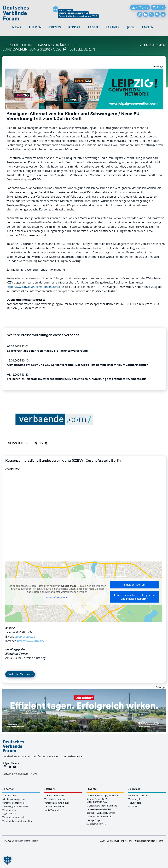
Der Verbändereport (54, 795)
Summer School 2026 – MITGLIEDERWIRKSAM (97, 801)
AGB (103, 841)
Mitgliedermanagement (14, 799)
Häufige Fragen (94, 820)
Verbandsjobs (135, 799)
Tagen (93, 27)
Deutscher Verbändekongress (101, 813)
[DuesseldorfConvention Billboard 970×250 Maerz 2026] (84, 691)
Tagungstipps (135, 803)
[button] (8, 860)
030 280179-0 (25, 632)
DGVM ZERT (134, 806)
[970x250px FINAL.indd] (84, 71)
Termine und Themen (55, 806)
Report (74, 27)
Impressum (126, 841)
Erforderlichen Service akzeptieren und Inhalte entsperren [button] (134, 597)
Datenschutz (113, 841)
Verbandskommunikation (14, 817)
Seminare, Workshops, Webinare (102, 795)
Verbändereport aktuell (56, 799)
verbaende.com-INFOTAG (99, 809)
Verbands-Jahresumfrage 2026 (17, 821)
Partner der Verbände (139, 795)
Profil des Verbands (20, 674)
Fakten (148, 27)
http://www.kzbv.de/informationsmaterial (33, 287)
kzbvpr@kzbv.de (25, 637)
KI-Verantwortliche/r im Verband (102, 806)
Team (160, 841)
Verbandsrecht (9, 810)
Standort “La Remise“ (96, 824)
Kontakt (7, 774)
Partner (113, 27)
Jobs (131, 27)
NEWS (17, 27)
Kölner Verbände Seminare (99, 816)
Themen (35, 27)
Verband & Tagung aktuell (57, 803)
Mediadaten (21, 774)
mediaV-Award (51, 810)
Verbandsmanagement (13, 803)
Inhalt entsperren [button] (134, 585)
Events (55, 27)
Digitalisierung (9, 814)
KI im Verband (9, 795)
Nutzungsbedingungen (144, 841)
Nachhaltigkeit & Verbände (15, 806)
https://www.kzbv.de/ (31, 641)
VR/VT (34, 774)
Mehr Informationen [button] (57, 598)
